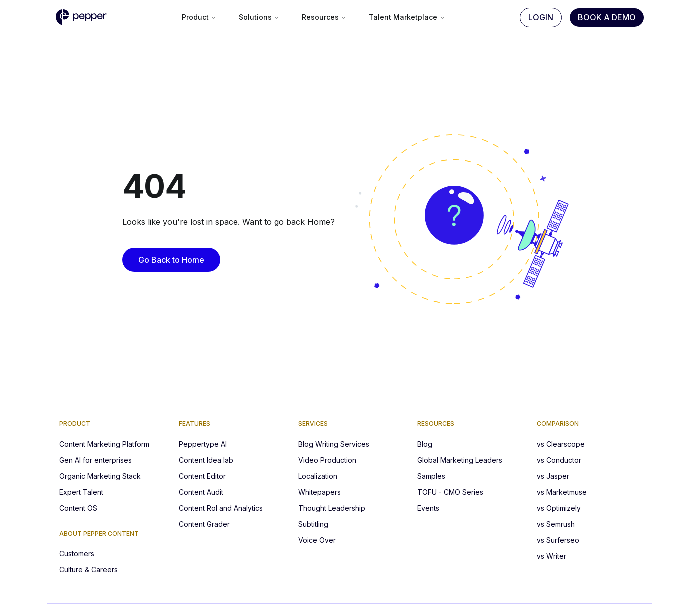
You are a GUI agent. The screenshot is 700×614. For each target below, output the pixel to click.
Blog (425, 444)
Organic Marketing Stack (100, 476)
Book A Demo (607, 17)
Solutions (259, 17)
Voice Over (317, 540)
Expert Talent (81, 492)
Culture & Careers (89, 569)
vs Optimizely (559, 508)
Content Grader (204, 524)
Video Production (327, 460)
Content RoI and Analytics (221, 508)
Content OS (78, 508)
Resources (324, 17)
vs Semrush (556, 524)
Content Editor (202, 476)
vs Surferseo (558, 540)
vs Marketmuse (562, 492)
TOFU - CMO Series (450, 492)
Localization (318, 476)
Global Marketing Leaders (460, 460)
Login (541, 17)
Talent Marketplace (407, 17)
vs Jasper (553, 476)
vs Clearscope (561, 444)
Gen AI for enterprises (96, 460)
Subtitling (313, 524)
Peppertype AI (203, 444)
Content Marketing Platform (104, 444)
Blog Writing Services (334, 444)
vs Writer (552, 556)
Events (428, 508)
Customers (77, 553)
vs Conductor (559, 460)
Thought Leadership (332, 508)
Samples (431, 476)
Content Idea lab (206, 460)
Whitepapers (320, 492)
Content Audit (201, 492)
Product (199, 17)
